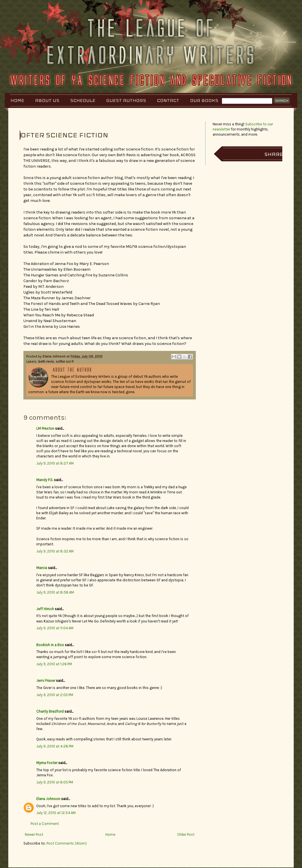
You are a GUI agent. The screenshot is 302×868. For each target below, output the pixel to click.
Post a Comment (45, 824)
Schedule (83, 100)
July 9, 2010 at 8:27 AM (55, 463)
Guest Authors (126, 100)
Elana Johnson (55, 356)
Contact (168, 100)
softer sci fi (65, 361)
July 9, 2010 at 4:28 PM (55, 746)
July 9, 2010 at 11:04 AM (55, 628)
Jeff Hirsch (45, 609)
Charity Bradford (50, 711)
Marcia (42, 568)
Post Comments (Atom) (67, 843)
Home (17, 100)
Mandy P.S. (45, 480)
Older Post (186, 834)
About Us (47, 100)
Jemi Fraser (46, 681)
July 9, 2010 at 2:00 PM (55, 695)
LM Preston (45, 428)
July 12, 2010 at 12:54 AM (56, 813)
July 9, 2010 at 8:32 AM (55, 551)
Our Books (204, 100)
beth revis (46, 361)
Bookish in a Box (50, 645)
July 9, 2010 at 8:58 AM (55, 592)
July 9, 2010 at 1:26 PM (54, 664)
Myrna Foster (47, 763)
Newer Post (34, 834)
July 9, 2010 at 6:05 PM (55, 782)
